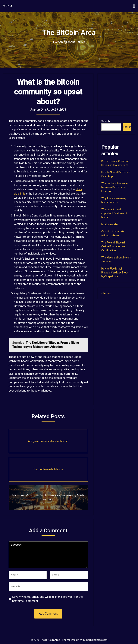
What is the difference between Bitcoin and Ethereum (114, 187)
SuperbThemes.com (95, 640)
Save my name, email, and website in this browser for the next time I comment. (47, 599)
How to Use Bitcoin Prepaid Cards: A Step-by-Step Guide (115, 273)
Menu (7, 6)
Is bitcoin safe (110, 224)
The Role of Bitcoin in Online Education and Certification (114, 246)
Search (106, 121)
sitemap (106, 293)
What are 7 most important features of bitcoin (114, 213)
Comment (48, 555)
